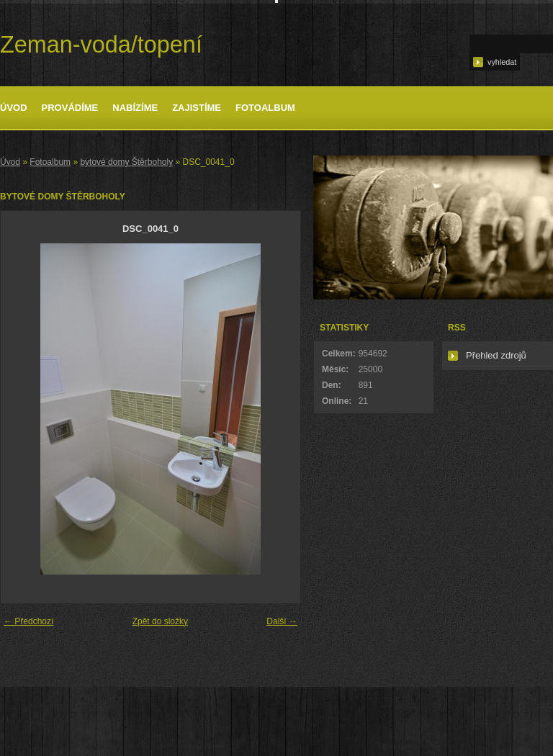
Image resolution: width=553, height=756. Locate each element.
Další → (282, 621)
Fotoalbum (265, 108)
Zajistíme (197, 108)
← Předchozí (28, 621)
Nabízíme (135, 108)
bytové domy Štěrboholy (126, 162)
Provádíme (70, 108)
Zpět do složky (160, 621)
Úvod (14, 108)
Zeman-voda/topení (101, 45)
